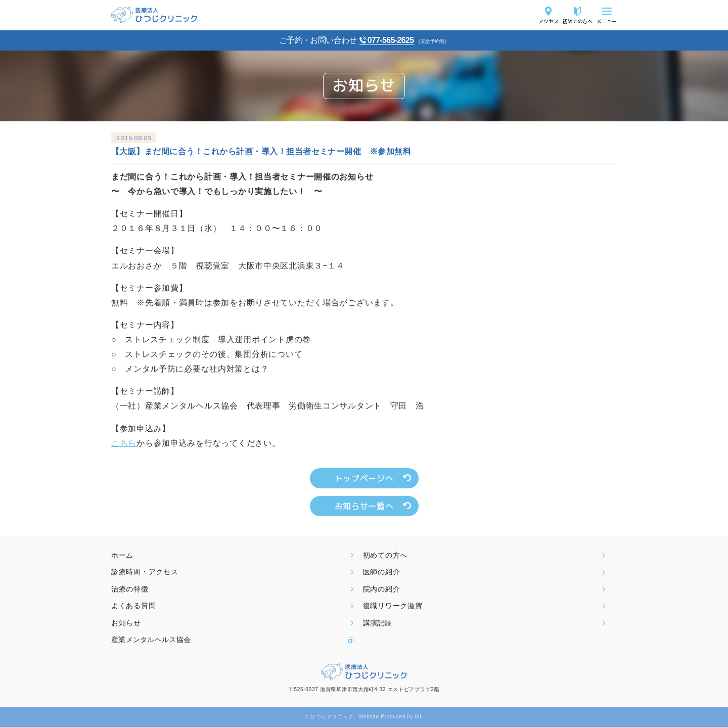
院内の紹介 (382, 589)
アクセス (549, 21)
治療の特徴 (130, 589)
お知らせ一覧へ (364, 506)
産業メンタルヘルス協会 (151, 640)
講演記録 (377, 623)
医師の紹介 (382, 572)
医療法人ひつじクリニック (154, 15)
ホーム (122, 555)
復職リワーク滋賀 (393, 606)
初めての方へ (577, 21)
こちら (124, 443)
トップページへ (364, 478)
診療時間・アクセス (145, 572)
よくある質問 (133, 606)
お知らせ (126, 623)
